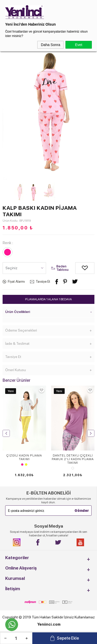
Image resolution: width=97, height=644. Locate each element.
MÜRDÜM (73, 468)
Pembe (22, 465)
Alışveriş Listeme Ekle (79, 268)
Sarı (26, 465)
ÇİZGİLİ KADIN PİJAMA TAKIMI (24, 457)
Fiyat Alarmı (16, 282)
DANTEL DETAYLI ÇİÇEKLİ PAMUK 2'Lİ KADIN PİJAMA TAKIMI (73, 459)
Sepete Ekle (68, 638)
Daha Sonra (51, 45)
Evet (79, 45)
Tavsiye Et (43, 282)
